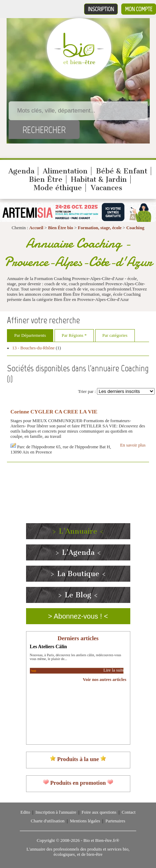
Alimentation (65, 171)
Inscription (101, 9)
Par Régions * (74, 335)
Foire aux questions (99, 812)
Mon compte (139, 9)
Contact (129, 812)
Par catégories (115, 335)
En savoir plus (133, 445)
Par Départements (30, 335)
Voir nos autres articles (104, 680)
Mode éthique (58, 188)
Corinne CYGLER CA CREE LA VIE (54, 412)
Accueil (36, 228)
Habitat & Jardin (99, 179)
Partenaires (116, 821)
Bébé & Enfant (122, 171)
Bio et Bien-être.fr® (101, 840)
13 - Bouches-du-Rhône (33, 348)
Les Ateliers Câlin (48, 646)
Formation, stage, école (100, 228)
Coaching (136, 228)
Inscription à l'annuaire (56, 812)
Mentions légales (85, 821)
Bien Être (46, 179)
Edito (25, 812)
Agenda (21, 171)
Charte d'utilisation (48, 821)
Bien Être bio (60, 228)
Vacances (106, 188)
